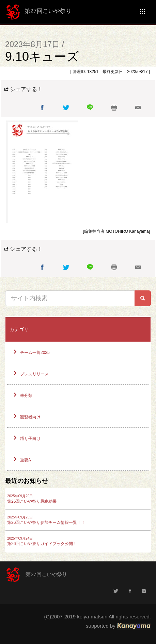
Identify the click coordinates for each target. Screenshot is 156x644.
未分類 (26, 396)
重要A (26, 460)
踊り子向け (30, 439)
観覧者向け (30, 417)
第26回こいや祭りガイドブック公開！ (42, 541)
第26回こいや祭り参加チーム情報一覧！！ (46, 520)
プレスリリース (34, 374)
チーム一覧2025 (35, 353)
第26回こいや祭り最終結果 (32, 499)
